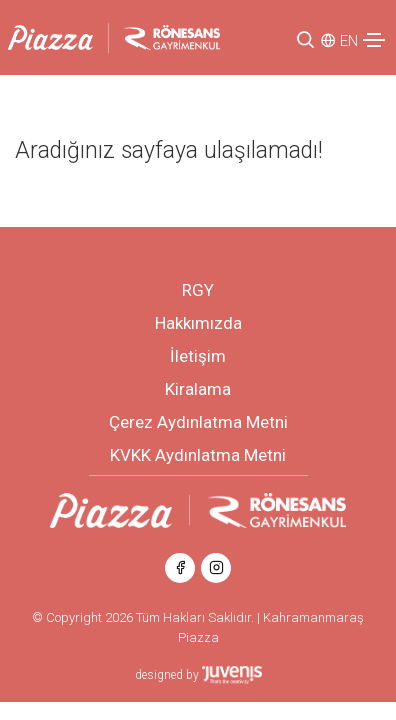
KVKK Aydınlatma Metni (198, 455)
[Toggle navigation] (374, 40)
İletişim (198, 356)
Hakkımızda (198, 323)
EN (349, 41)
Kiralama (198, 389)
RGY (198, 290)
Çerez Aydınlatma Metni (198, 422)
